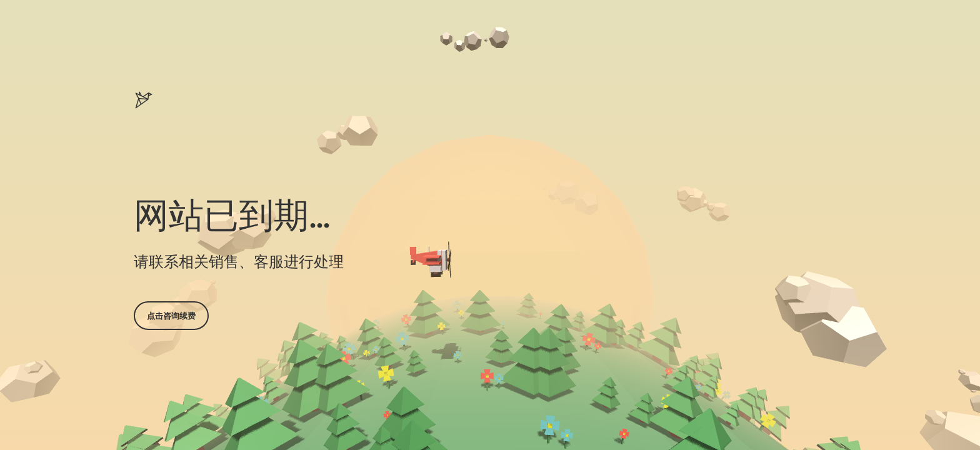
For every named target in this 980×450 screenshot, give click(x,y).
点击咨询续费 (171, 316)
